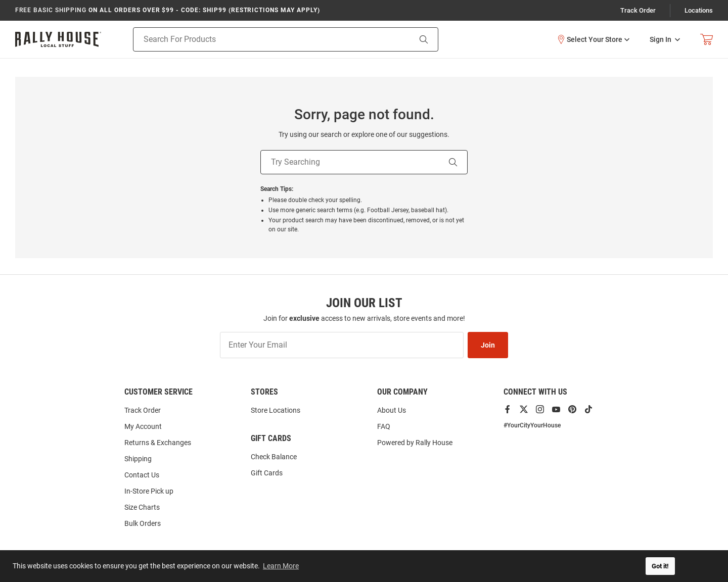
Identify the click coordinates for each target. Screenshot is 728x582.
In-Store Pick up (149, 491)
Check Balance (274, 457)
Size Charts (142, 507)
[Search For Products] (259, 39)
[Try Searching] (350, 162)
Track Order (638, 10)
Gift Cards (267, 473)
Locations (699, 10)
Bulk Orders (143, 523)
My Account (143, 426)
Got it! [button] (660, 566)
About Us (392, 410)
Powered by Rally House (415, 443)
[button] (593, 39)
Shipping (138, 459)
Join (488, 345)
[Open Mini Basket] (707, 40)
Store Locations (276, 410)
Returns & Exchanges (158, 443)
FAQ (384, 426)
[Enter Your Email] (342, 345)
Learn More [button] (281, 566)
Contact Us (142, 475)
